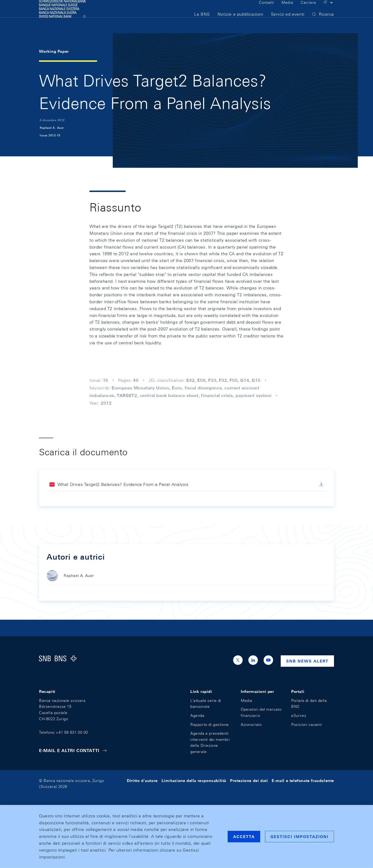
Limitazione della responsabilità (194, 781)
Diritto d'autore (142, 781)
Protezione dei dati (249, 781)
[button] (329, 11)
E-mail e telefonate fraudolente (303, 781)
